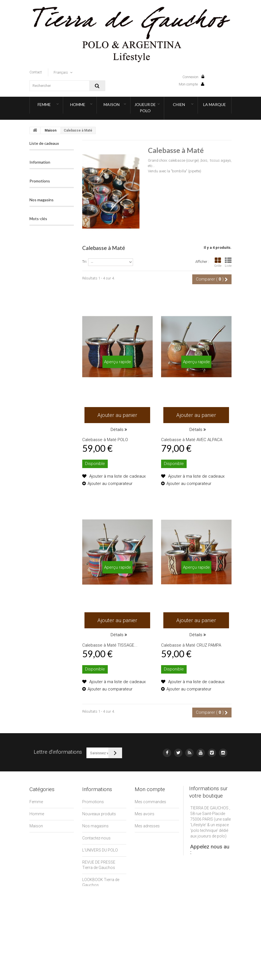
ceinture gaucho (47, 489)
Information (40, 193)
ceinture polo (44, 463)
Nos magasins (53, 218)
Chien (179, 104)
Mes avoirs (145, 814)
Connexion (193, 77)
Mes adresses (147, 826)
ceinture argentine (49, 472)
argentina (41, 447)
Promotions (40, 234)
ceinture (40, 480)
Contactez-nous (96, 838)
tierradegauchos (47, 455)
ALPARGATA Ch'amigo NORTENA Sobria (50, 299)
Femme (44, 104)
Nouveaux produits (99, 814)
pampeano (42, 430)
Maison (112, 104)
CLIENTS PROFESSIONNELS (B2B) (99, 914)
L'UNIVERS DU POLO (100, 850)
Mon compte (192, 84)
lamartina (61, 438)
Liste (228, 262)
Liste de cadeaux (44, 143)
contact (36, 72)
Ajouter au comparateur (110, 484)
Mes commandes (150, 802)
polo (60, 447)
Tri (84, 262)
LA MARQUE (215, 104)
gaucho (39, 438)
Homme (78, 104)
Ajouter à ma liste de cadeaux (117, 476)
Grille (218, 262)
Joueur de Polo (145, 108)
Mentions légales (97, 897)
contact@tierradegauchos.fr (215, 883)
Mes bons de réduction (155, 855)
